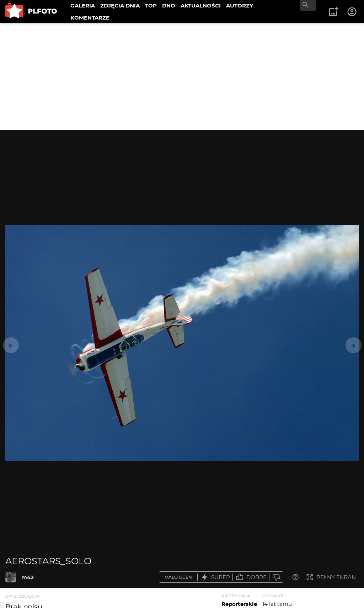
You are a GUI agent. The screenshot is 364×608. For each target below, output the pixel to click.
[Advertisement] (182, 76)
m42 (28, 577)
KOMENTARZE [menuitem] (90, 18)
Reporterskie (239, 604)
